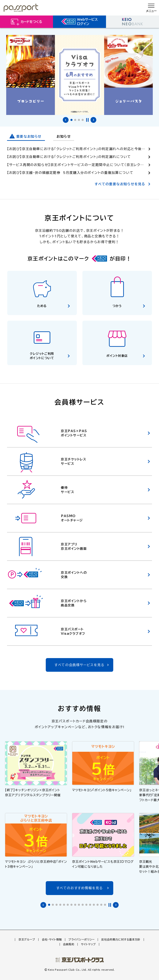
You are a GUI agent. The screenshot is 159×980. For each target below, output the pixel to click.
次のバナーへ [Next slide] (93, 120)
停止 (87, 120)
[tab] (71, 120)
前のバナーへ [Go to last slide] (66, 120)
